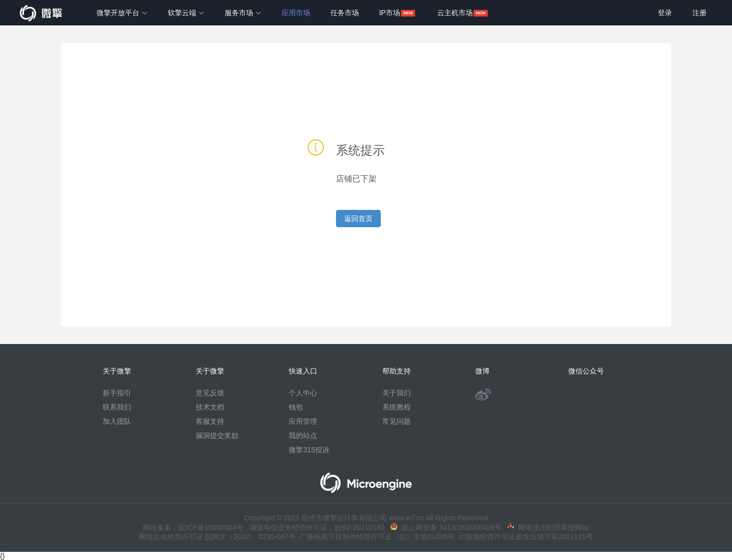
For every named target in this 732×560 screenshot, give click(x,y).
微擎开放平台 (122, 13)
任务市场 (345, 13)
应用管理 (303, 421)
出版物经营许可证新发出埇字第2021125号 (524, 537)
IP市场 (390, 13)
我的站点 (303, 435)
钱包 (296, 407)
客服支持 (210, 421)
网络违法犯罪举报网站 (548, 527)
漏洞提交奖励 (217, 435)
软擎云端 (186, 13)
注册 (699, 13)
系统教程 (396, 407)
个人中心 (303, 393)
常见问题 (396, 421)
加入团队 (117, 421)
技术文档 (210, 407)
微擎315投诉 (309, 450)
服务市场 (243, 13)
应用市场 (296, 13)
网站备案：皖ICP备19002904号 (193, 527)
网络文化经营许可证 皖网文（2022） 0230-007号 (217, 537)
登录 (665, 13)
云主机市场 (455, 13)
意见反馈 (210, 393)
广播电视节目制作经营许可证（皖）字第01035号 (375, 537)
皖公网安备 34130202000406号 (446, 527)
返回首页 (358, 219)
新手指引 (117, 393)
